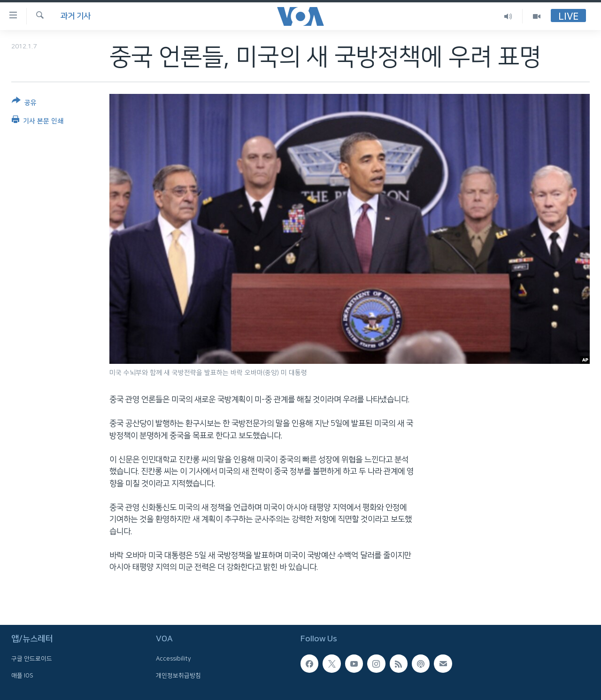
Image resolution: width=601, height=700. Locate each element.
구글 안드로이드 (32, 659)
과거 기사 (76, 16)
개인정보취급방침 (178, 676)
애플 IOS (22, 676)
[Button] (24, 104)
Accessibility (173, 659)
